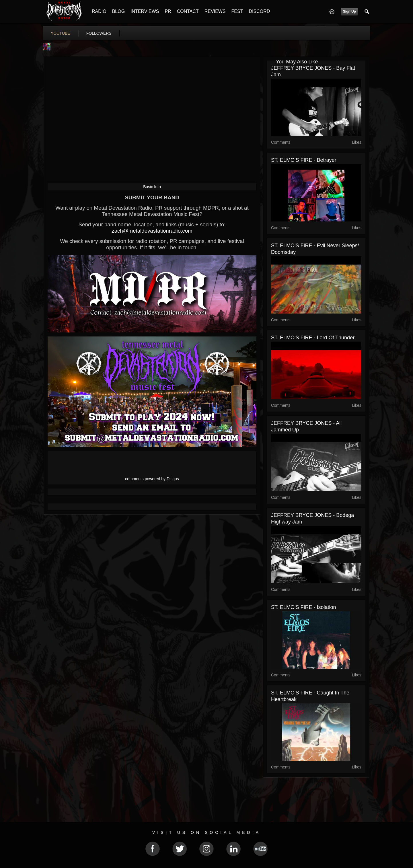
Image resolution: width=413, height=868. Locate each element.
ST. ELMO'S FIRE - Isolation (304, 607)
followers (99, 33)
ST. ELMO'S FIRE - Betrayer (304, 160)
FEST (237, 11)
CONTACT (188, 11)
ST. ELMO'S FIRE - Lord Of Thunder (313, 338)
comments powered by (152, 479)
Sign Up (349, 11)
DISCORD (259, 11)
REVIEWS (215, 11)
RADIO (99, 11)
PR (168, 11)
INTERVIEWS (145, 11)
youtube (61, 33)
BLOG (118, 11)
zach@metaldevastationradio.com (152, 231)
